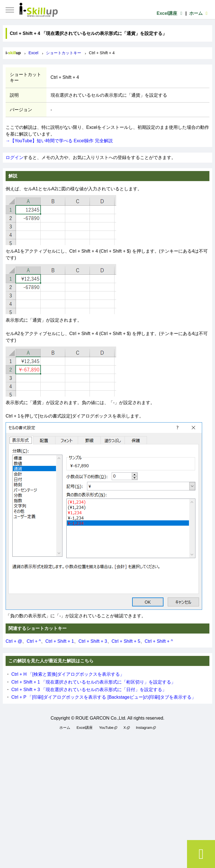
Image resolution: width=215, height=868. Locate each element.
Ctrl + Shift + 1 (60, 641)
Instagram (144, 728)
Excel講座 (170, 13)
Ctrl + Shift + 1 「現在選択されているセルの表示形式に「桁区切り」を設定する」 (93, 682)
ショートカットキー (64, 53)
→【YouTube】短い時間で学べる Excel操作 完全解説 (59, 141)
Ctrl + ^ (34, 641)
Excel (33, 53)
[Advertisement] (107, 798)
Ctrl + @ (14, 641)
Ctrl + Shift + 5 (126, 641)
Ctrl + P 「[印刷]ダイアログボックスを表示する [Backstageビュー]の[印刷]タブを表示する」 (104, 697)
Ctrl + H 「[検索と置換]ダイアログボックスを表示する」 (68, 674)
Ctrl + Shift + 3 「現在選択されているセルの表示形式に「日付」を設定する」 (89, 690)
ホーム (199, 13)
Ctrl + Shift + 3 (93, 641)
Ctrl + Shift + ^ (159, 641)
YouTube (106, 728)
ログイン (15, 157)
